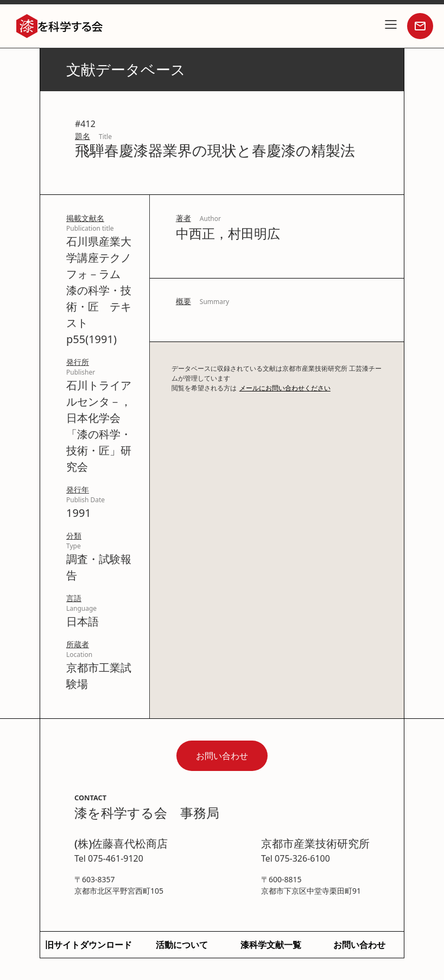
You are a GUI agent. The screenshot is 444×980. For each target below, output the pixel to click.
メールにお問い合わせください (285, 388)
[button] (391, 26)
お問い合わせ (222, 756)
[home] (60, 26)
